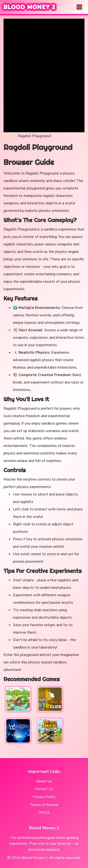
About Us (44, 781)
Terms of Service (44, 805)
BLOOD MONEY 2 (30, 7)
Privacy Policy (44, 797)
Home (9, 136)
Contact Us (44, 789)
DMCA (44, 812)
